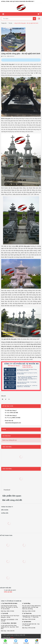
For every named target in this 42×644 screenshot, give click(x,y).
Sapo (12, 638)
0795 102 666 (8, 592)
